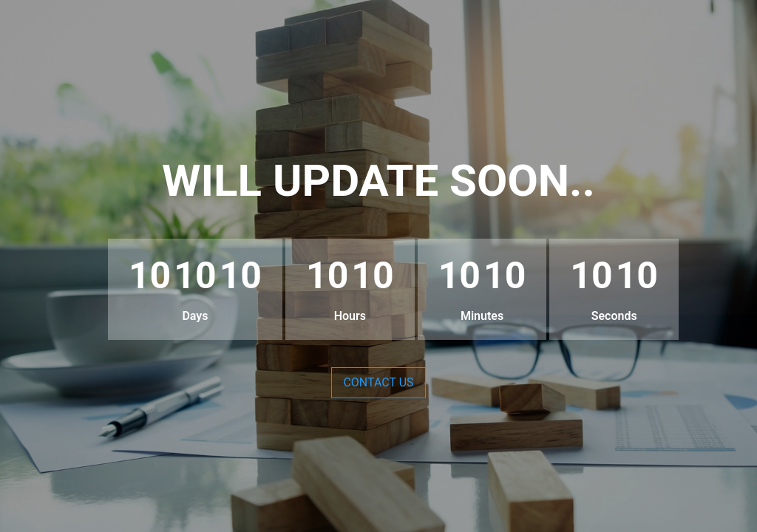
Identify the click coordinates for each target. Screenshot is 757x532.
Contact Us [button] (378, 382)
